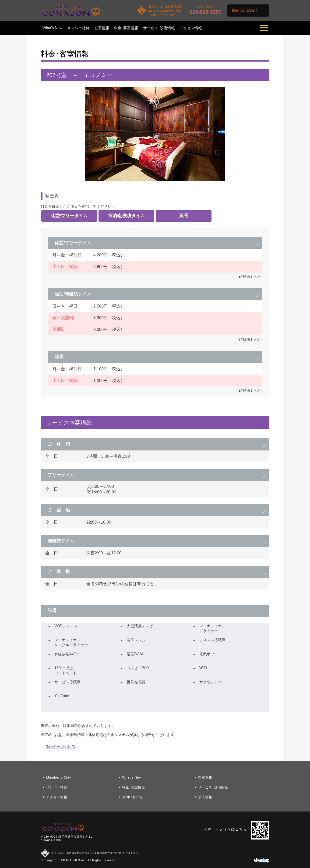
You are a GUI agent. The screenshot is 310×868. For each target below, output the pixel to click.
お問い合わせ (133, 797)
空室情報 (102, 28)
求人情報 (205, 797)
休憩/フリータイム (69, 216)
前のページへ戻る (60, 747)
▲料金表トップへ (250, 277)
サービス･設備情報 (159, 28)
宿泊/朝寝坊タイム (126, 216)
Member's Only (59, 777)
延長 (184, 216)
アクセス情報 (191, 28)
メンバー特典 (78, 28)
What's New (52, 28)
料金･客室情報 (126, 28)
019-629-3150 (51, 840)
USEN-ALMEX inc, (73, 860)
